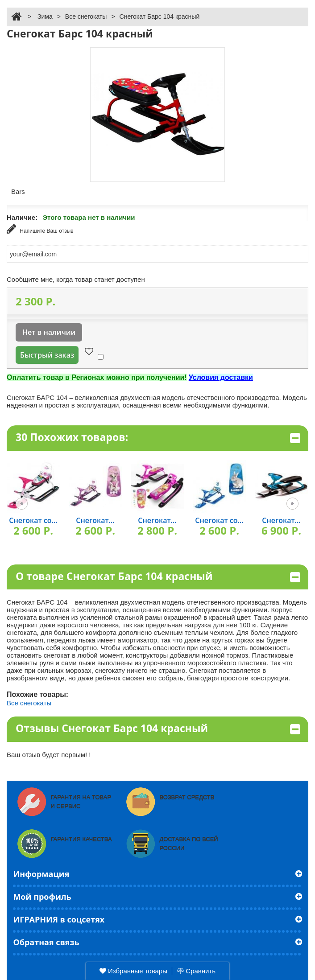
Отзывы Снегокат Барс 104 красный (158, 729)
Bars (18, 191)
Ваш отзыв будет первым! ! (49, 755)
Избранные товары (133, 971)
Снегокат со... (33, 520)
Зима (45, 16)
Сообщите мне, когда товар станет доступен (76, 279)
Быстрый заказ (47, 355)
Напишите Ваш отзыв (40, 229)
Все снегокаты (86, 16)
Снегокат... (95, 520)
